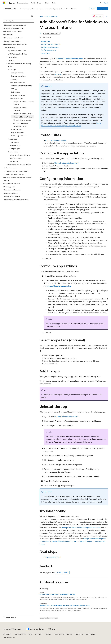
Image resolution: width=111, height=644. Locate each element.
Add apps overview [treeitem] (18, 73)
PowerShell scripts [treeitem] (17, 129)
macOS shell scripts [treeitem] (18, 133)
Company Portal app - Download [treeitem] (20, 109)
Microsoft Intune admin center (66, 163)
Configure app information (50, 47)
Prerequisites (46, 41)
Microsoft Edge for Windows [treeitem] (23, 117)
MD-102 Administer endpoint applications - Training (57, 594)
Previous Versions (20, 634)
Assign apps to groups (52, 557)
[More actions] (107, 16)
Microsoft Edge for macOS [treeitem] (22, 120)
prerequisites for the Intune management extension (81, 527)
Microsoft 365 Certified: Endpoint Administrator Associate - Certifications (65, 605)
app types (59, 74)
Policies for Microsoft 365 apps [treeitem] (20, 155)
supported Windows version (56, 140)
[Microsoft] (4, 3)
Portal (93, 9)
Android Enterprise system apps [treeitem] (22, 86)
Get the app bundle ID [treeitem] (19, 136)
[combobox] (18, 21)
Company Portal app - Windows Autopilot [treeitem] (24, 103)
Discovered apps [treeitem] (15, 145)
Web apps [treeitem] (15, 89)
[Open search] (101, 3)
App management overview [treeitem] (17, 51)
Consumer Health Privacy (62, 634)
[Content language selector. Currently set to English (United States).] (13, 629)
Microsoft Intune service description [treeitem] (16, 200)
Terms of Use (79, 634)
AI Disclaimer (7, 634)
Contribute (39, 634)
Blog (30, 634)
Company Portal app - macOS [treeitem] (23, 114)
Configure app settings (49, 50)
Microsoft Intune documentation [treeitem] (15, 25)
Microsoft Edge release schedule (59, 286)
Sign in (106, 3)
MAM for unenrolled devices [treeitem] (17, 54)
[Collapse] (32, 16)
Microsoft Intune (51, 16)
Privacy (47, 634)
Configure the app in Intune (51, 44)
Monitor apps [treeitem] (14, 142)
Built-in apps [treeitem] (15, 92)
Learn (41, 16)
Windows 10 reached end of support (69, 59)
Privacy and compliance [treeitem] (12, 196)
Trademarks (90, 634)
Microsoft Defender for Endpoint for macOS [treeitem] (21, 125)
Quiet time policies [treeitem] (16, 158)
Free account (103, 9)
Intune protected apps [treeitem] (19, 76)
